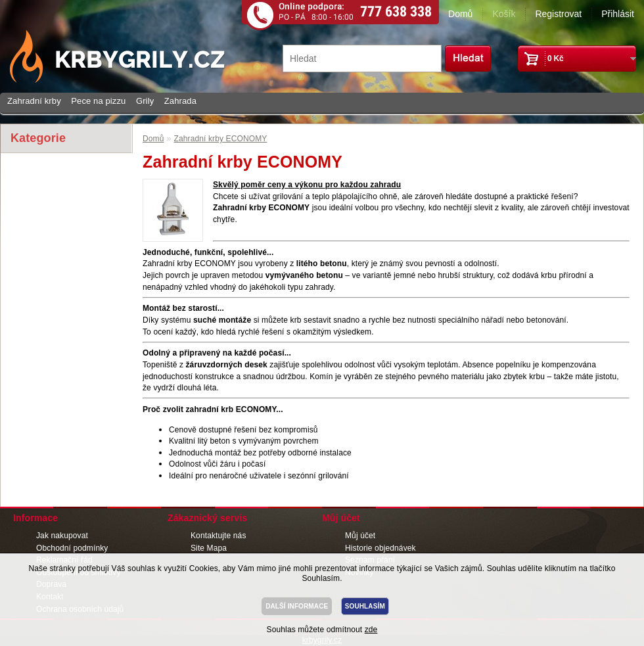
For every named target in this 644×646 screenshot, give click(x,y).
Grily (145, 101)
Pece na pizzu (98, 101)
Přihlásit (618, 14)
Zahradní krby (34, 101)
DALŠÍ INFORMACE (297, 606)
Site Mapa (209, 548)
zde (371, 630)
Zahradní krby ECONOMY (221, 139)
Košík (504, 14)
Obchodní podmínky (72, 548)
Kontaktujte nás (218, 536)
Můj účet (360, 536)
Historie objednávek (380, 548)
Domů (460, 14)
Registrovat (558, 14)
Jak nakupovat (62, 536)
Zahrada (180, 101)
